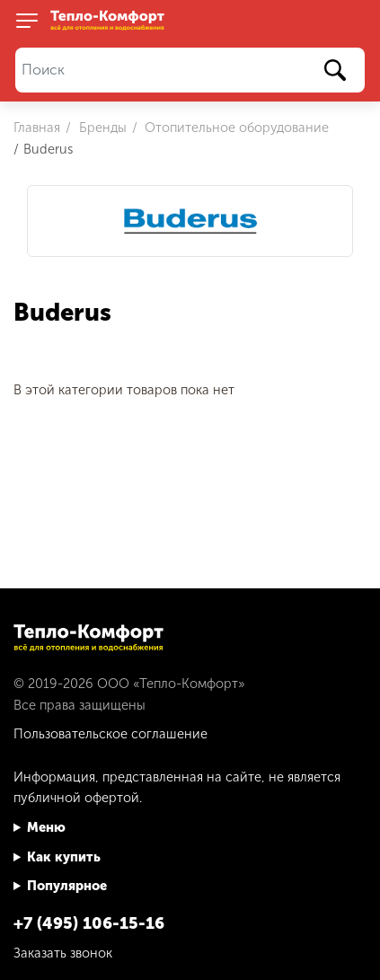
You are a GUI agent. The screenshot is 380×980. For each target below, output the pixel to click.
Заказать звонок (63, 953)
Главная (37, 128)
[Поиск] (190, 71)
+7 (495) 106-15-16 (89, 923)
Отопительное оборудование (235, 128)
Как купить (64, 857)
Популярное (67, 886)
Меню (46, 827)
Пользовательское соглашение (110, 734)
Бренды (101, 128)
